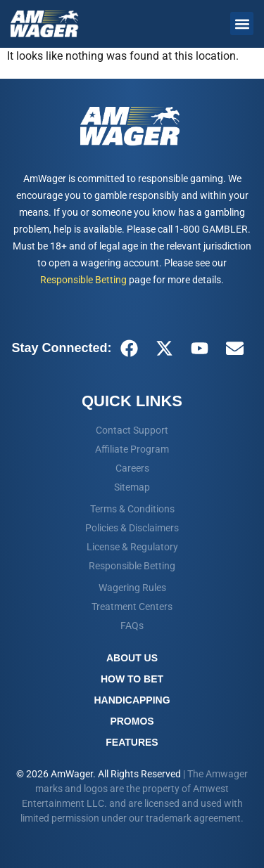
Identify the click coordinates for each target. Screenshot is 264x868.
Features (132, 742)
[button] (242, 24)
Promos (132, 721)
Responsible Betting (83, 280)
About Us (132, 658)
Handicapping (132, 700)
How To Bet (132, 679)
